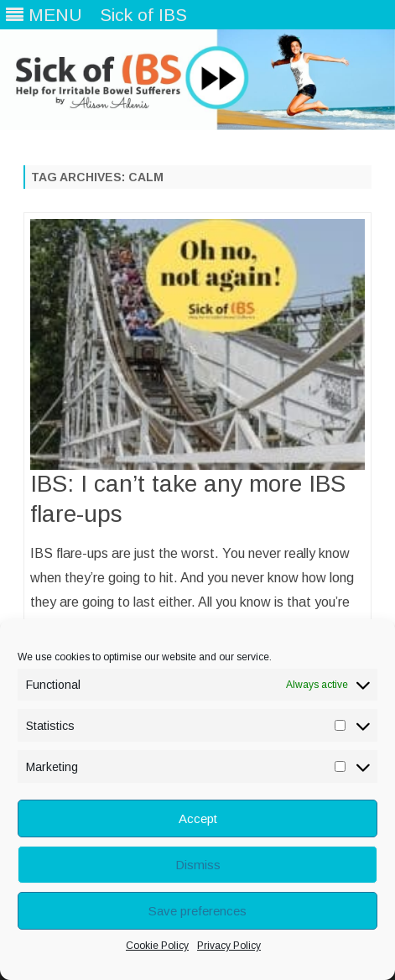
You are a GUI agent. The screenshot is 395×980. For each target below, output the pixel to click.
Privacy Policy (229, 946)
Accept (198, 818)
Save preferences (197, 911)
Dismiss (198, 865)
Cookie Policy (157, 946)
